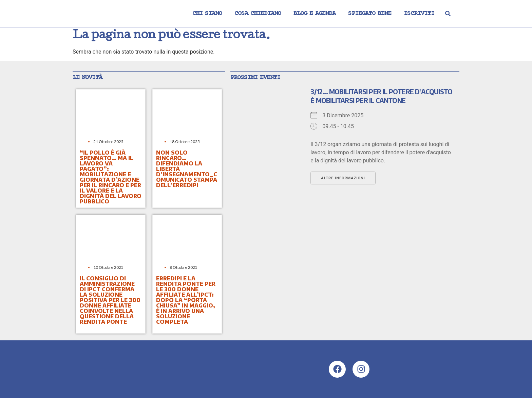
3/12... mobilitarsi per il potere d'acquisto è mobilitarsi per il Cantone (381, 96)
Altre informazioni (343, 178)
